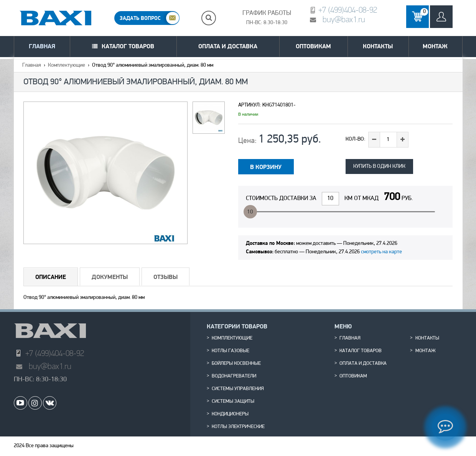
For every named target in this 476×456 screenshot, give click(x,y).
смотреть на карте (381, 252)
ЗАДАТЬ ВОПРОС (140, 18)
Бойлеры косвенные (236, 364)
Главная (42, 46)
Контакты (378, 46)
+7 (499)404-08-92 (348, 10)
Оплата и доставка (228, 46)
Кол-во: (356, 139)
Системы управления (238, 389)
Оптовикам (313, 46)
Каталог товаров (128, 46)
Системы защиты (233, 402)
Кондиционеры (230, 414)
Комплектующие (67, 65)
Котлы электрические (238, 427)
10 (250, 212)
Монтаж (435, 46)
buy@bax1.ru (344, 19)
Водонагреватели (234, 376)
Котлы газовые (231, 351)
